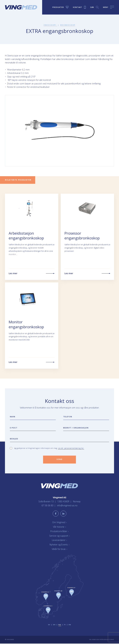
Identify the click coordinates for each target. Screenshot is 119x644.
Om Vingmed (59, 523)
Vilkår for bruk (59, 549)
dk (54, 625)
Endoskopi (50, 25)
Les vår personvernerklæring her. (71, 448)
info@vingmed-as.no (67, 506)
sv (49, 625)
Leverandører (60, 541)
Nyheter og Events (60, 545)
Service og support (59, 536)
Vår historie (59, 527)
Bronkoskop (68, 25)
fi (65, 625)
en (70, 625)
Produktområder (59, 532)
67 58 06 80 (48, 506)
